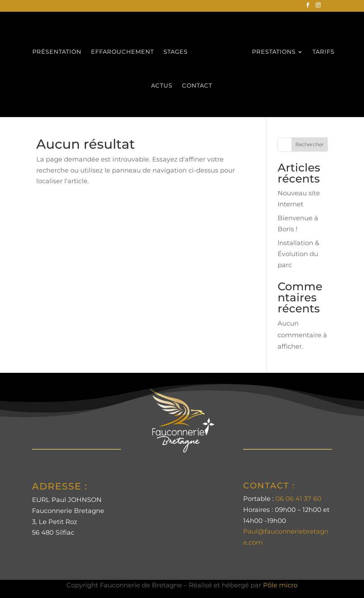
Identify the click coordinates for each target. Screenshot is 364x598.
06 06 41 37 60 (298, 499)
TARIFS (323, 52)
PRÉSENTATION (57, 52)
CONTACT (197, 86)
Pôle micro (280, 585)
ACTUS (162, 86)
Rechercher (310, 144)
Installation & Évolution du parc (298, 254)
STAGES (176, 52)
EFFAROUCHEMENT (122, 52)
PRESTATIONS (274, 52)
